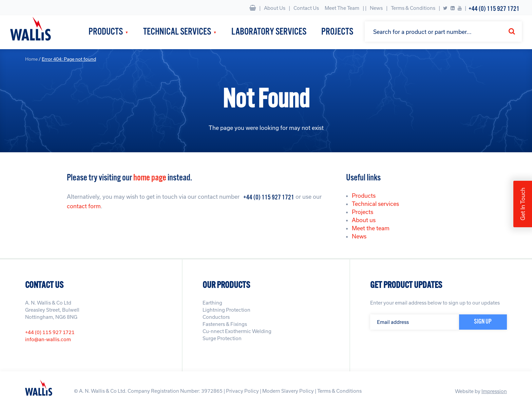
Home (31, 59)
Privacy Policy (242, 391)
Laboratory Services (269, 32)
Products (106, 32)
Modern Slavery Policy (288, 391)
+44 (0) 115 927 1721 (494, 9)
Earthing (212, 303)
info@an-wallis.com (48, 339)
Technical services (375, 204)
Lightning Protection (226, 310)
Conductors (216, 317)
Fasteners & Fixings (225, 324)
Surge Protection (222, 338)
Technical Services (177, 32)
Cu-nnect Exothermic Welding (237, 331)
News (376, 8)
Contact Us (306, 8)
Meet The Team (342, 8)
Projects (337, 32)
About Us (275, 8)
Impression (494, 391)
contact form (84, 206)
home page (150, 178)
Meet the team (371, 228)
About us (364, 220)
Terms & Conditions (413, 8)
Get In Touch (523, 204)
